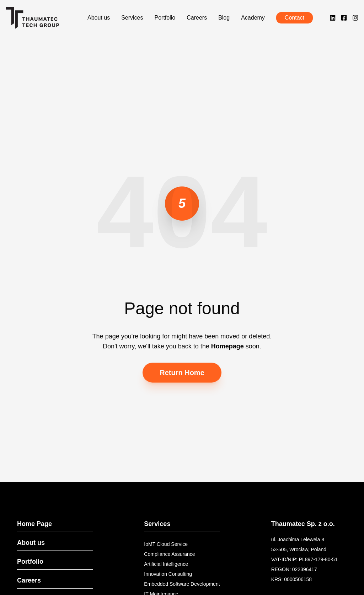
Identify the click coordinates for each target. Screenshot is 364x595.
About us (99, 18)
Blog (224, 18)
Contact (295, 18)
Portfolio (165, 18)
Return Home (182, 373)
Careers (197, 18)
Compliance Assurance (169, 554)
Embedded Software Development (182, 584)
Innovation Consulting (168, 574)
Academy (253, 18)
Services (132, 18)
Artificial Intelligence (166, 564)
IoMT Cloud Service (166, 544)
